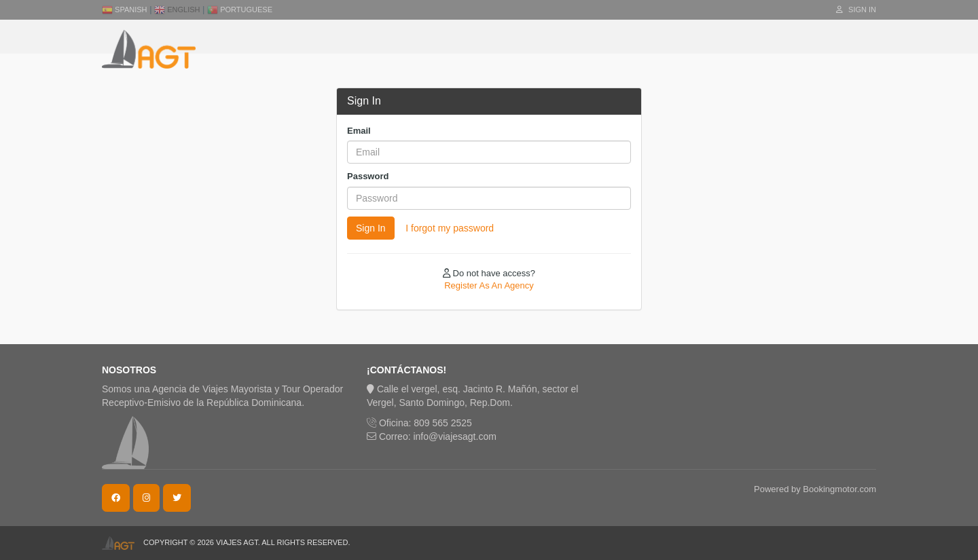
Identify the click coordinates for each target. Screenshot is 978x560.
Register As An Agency (489, 285)
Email (359, 131)
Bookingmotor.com (839, 489)
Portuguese (240, 10)
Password (368, 176)
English (177, 10)
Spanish (125, 10)
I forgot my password (450, 228)
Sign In (856, 10)
